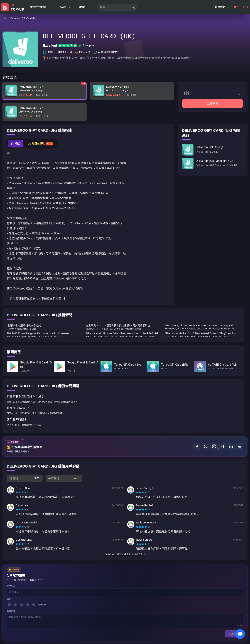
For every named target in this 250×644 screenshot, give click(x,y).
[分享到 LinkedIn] (231, 446)
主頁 (5, 18)
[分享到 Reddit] (240, 446)
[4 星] (28, 605)
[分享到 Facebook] (197, 446)
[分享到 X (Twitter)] (205, 446)
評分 (9, 599)
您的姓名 (11, 586)
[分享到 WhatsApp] (214, 446)
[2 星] (15, 605)
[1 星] (9, 605)
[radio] (17, 492)
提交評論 (234, 634)
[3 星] (21, 605)
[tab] (15, 144)
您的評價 (11, 611)
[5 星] (34, 605)
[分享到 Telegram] (223, 446)
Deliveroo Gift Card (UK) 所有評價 (125, 554)
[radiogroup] (23, 492)
